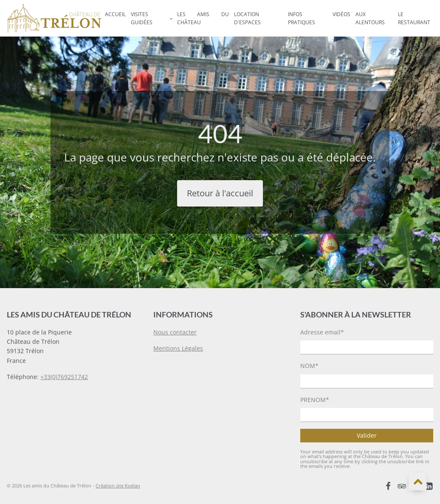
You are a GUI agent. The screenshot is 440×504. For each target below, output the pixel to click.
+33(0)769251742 (64, 377)
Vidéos (341, 14)
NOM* (309, 366)
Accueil (115, 14)
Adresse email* (322, 332)
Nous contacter (175, 332)
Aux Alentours (370, 18)
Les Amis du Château (203, 18)
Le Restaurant (414, 18)
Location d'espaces (247, 18)
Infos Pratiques (302, 18)
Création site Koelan (118, 486)
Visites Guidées (142, 18)
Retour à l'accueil (220, 193)
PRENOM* (315, 400)
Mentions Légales (178, 348)
